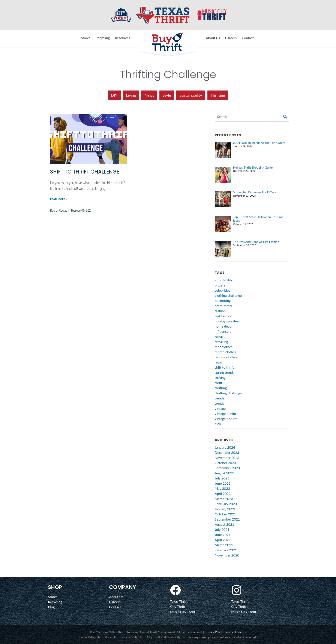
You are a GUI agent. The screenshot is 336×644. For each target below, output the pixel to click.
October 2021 (225, 514)
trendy (220, 403)
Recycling (103, 38)
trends (220, 398)
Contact (248, 38)
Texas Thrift (179, 601)
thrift (218, 383)
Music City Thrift (183, 612)
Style (167, 95)
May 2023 (222, 488)
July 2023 (222, 478)
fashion (220, 311)
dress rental (223, 306)
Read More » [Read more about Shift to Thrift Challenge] (59, 199)
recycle (220, 336)
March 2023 (224, 499)
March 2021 (224, 545)
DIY (114, 95)
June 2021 (223, 535)
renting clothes (226, 357)
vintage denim (225, 413)
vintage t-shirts (226, 419)
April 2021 (223, 540)
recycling (221, 342)
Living (131, 95)
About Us (213, 38)
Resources (122, 38)
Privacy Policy (214, 632)
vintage (220, 408)
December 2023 (227, 452)
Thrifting (218, 95)
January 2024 (225, 447)
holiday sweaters (227, 321)
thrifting (221, 388)
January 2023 (225, 509)
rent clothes (224, 347)
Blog (51, 607)
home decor (224, 326)
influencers (223, 331)
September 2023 (227, 468)
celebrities (222, 290)
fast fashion (223, 316)
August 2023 (224, 473)
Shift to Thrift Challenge (85, 172)
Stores (86, 38)
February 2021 (226, 550)
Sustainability (191, 95)
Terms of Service (236, 632)
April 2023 (223, 493)
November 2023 (227, 458)
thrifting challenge (228, 393)
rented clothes (225, 352)
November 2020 (227, 555)
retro (218, 362)
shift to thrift (224, 367)
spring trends (224, 372)
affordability (224, 280)
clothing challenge (228, 295)
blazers (220, 285)
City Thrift (178, 606)
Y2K (218, 424)
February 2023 (226, 504)
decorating (223, 300)
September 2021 (227, 519)
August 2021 (224, 524)
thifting (220, 378)
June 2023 (223, 483)
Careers (231, 38)
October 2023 (225, 463)
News (149, 95)
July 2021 (222, 529)
